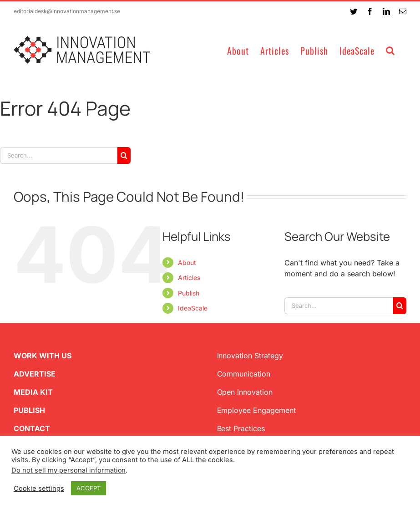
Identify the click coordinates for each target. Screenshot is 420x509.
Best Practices (241, 428)
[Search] (124, 155)
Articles (189, 277)
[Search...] (59, 155)
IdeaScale (193, 308)
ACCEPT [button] (89, 488)
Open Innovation (245, 392)
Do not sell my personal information (68, 470)
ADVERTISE (35, 374)
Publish (189, 293)
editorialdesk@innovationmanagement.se (67, 11)
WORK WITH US (43, 356)
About (187, 262)
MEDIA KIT (33, 392)
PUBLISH (29, 410)
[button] (390, 50)
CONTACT (32, 428)
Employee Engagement (257, 410)
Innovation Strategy (250, 356)
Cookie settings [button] (39, 489)
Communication (244, 374)
